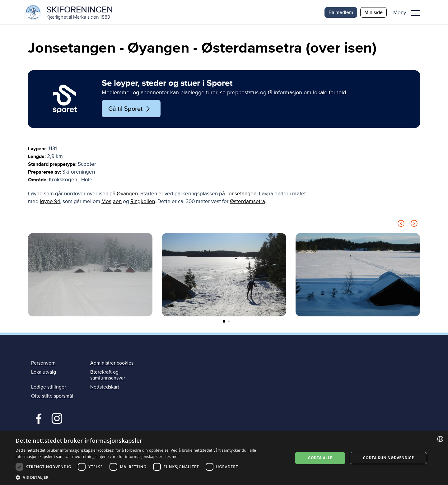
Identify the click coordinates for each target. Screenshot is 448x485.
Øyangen (127, 194)
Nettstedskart (105, 387)
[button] (409, 12)
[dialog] (224, 458)
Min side (373, 12)
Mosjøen (112, 202)
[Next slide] (414, 225)
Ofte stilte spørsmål (52, 396)
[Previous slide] (401, 225)
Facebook (37, 418)
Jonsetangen (241, 194)
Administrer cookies (112, 363)
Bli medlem (341, 12)
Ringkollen (143, 202)
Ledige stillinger (49, 387)
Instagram (57, 418)
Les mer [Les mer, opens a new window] (172, 457)
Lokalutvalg (44, 372)
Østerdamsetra (247, 202)
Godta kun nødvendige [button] (388, 458)
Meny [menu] (415, 13)
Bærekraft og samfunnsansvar (108, 375)
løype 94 (50, 202)
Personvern (43, 363)
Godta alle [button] (320, 458)
